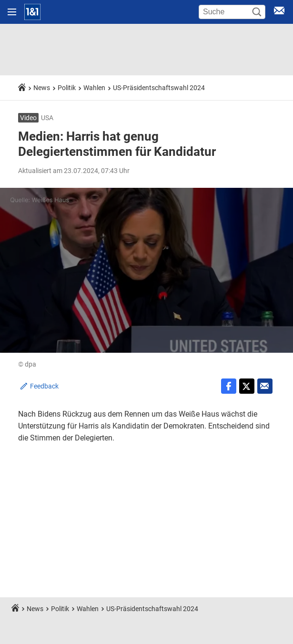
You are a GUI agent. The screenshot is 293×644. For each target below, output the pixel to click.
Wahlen (94, 88)
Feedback (44, 386)
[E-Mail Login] (279, 12)
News (42, 88)
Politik (67, 88)
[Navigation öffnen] (12, 12)
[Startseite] (32, 12)
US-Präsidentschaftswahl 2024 (159, 88)
